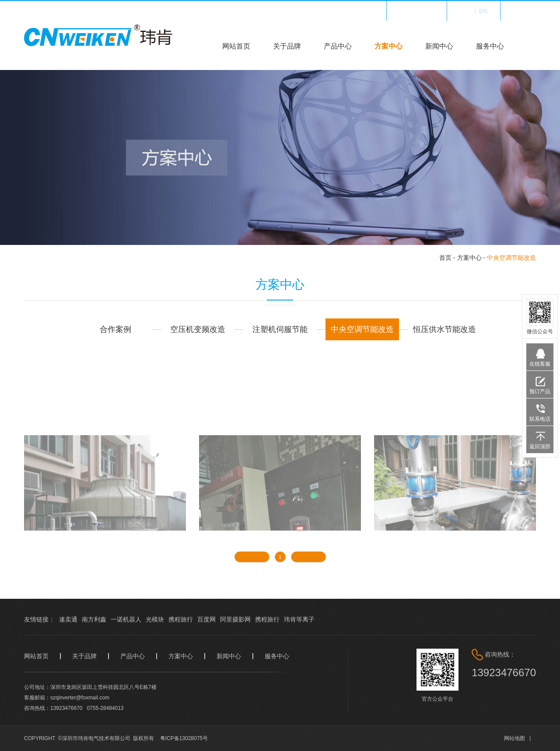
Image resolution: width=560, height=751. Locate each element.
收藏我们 (422, 11)
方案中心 (388, 46)
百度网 (206, 619)
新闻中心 (439, 46)
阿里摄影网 (235, 619)
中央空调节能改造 (511, 258)
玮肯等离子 (299, 619)
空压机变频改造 (198, 329)
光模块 (155, 619)
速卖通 (68, 619)
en (483, 11)
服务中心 (490, 46)
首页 (445, 258)
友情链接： (39, 619)
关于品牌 (287, 46)
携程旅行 (181, 619)
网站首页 (236, 46)
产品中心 (338, 46)
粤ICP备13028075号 (184, 738)
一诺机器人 (126, 619)
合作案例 (115, 329)
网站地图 (514, 738)
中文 (466, 11)
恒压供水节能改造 (444, 329)
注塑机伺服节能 (280, 329)
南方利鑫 (94, 619)
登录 (530, 11)
